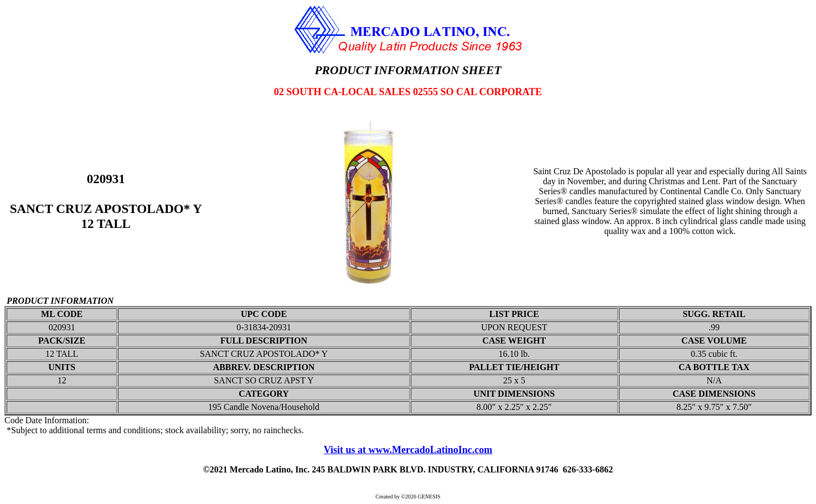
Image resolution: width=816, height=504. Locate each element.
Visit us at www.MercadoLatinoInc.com (408, 450)
